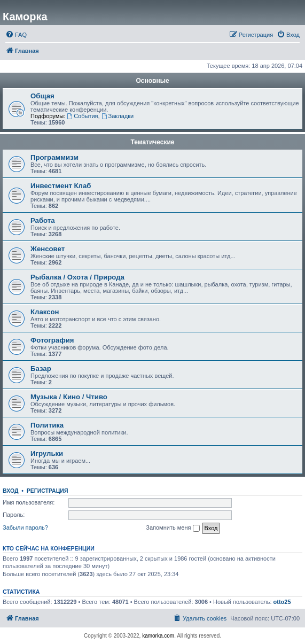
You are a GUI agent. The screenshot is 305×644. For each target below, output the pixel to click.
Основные (152, 81)
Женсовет (48, 249)
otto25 (282, 602)
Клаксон (45, 312)
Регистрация (48, 491)
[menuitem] (16, 35)
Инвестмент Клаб (61, 186)
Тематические (152, 142)
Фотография (52, 340)
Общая (42, 96)
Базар (41, 368)
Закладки (118, 116)
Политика (47, 425)
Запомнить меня (173, 528)
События (82, 116)
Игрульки (47, 453)
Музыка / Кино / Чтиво (69, 397)
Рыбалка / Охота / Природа (77, 277)
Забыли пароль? (25, 527)
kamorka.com (158, 636)
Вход (10, 491)
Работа (43, 220)
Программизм (54, 157)
